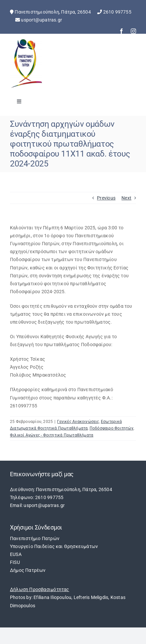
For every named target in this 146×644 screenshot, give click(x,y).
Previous (106, 198)
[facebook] (121, 31)
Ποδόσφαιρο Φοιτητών (111, 428)
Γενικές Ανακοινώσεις (78, 422)
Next (126, 198)
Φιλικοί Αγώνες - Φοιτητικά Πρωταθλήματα (52, 435)
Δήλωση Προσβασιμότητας (40, 589)
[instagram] (133, 31)
